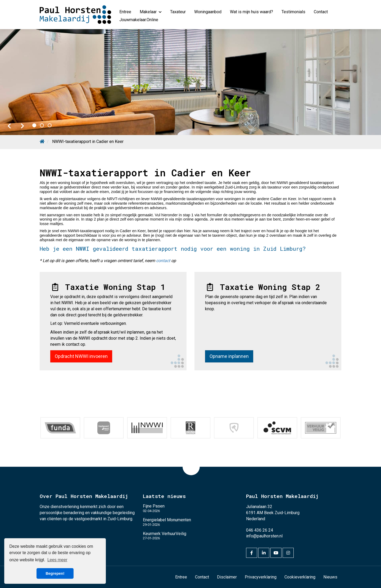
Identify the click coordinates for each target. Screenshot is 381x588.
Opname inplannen (229, 356)
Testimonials (293, 12)
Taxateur (178, 12)
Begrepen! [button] (55, 573)
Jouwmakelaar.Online (139, 20)
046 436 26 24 (260, 530)
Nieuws (330, 577)
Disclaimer (227, 577)
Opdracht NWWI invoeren (81, 356)
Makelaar (151, 12)
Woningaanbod (208, 12)
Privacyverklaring (261, 577)
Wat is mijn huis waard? (251, 12)
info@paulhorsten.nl (264, 536)
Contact (321, 12)
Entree (125, 12)
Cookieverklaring (300, 577)
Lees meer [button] (57, 560)
